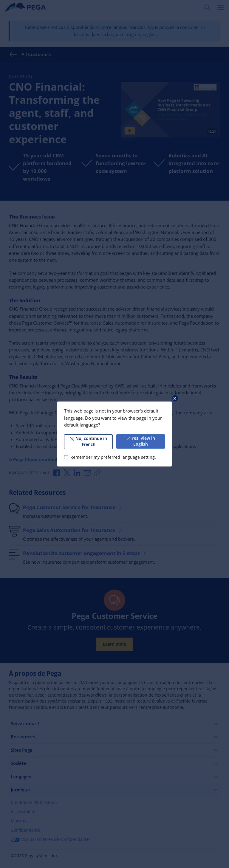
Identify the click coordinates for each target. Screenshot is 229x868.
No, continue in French (88, 441)
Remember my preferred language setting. (113, 457)
